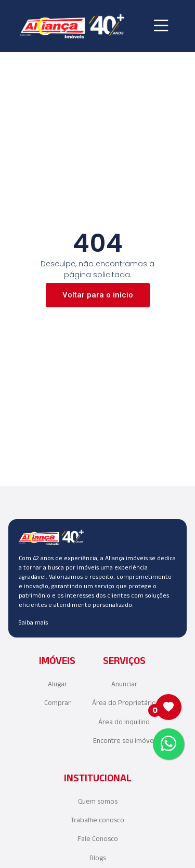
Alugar (57, 684)
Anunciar (124, 684)
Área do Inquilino (124, 722)
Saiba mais (33, 622)
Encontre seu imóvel (124, 741)
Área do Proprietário (124, 703)
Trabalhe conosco (97, 820)
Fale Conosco (98, 839)
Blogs (98, 858)
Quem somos (98, 801)
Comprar (57, 703)
